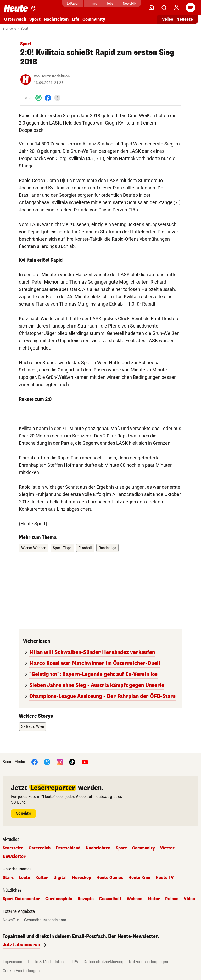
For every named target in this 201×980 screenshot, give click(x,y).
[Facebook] (48, 98)
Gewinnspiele (59, 899)
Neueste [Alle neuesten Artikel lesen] (185, 19)
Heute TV (165, 878)
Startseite (9, 29)
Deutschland (68, 848)
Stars (8, 878)
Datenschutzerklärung (104, 962)
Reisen (172, 899)
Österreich (15, 19)
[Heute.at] (16, 8)
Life (76, 19)
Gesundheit (110, 899)
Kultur (42, 878)
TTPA (74, 962)
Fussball (85, 548)
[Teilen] (57, 98)
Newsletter (14, 857)
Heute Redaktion (55, 76)
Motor (154, 899)
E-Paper (73, 4)
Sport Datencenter (21, 899)
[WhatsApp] (38, 98)
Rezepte (86, 899)
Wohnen (135, 899)
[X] (47, 762)
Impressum (12, 962)
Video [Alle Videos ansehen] (168, 19)
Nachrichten (56, 19)
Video (189, 899)
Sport (35, 19)
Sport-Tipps (62, 548)
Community (94, 19)
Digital (60, 878)
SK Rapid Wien (33, 727)
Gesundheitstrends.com (45, 920)
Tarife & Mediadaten (46, 962)
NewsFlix (129, 4)
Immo (93, 4)
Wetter (167, 848)
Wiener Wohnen (34, 548)
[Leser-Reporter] (151, 8)
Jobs (110, 4)
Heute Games (110, 878)
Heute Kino (139, 878)
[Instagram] (60, 762)
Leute (24, 878)
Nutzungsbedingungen (148, 962)
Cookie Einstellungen (21, 971)
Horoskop (82, 878)
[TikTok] (72, 762)
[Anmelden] (176, 8)
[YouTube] (85, 762)
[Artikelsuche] (164, 8)
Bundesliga (107, 548)
